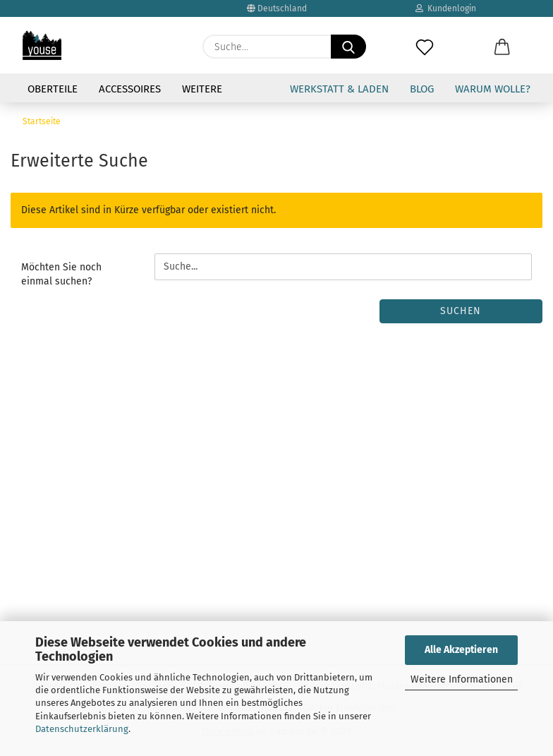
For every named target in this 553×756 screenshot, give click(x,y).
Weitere (202, 89)
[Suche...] (348, 47)
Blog (422, 89)
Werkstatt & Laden (339, 89)
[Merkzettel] (425, 40)
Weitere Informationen (462, 679)
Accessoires (130, 89)
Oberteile (53, 89)
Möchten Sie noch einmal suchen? (61, 274)
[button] (502, 40)
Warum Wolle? (493, 89)
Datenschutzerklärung (82, 729)
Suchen (461, 311)
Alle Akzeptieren (461, 650)
